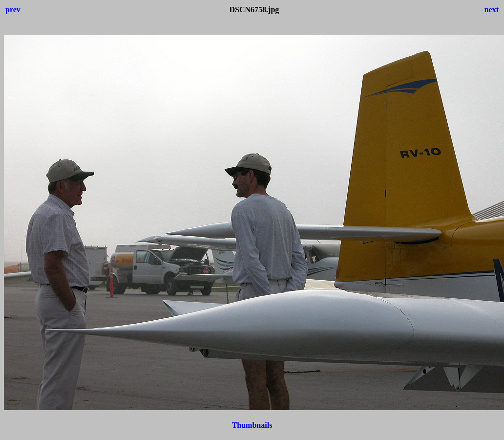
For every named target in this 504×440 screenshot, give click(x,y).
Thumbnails (252, 425)
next (492, 10)
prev (13, 10)
